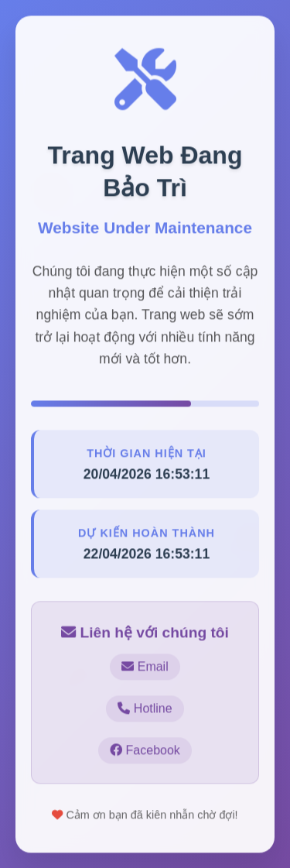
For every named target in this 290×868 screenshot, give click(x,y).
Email (145, 667)
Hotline (145, 709)
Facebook (145, 751)
